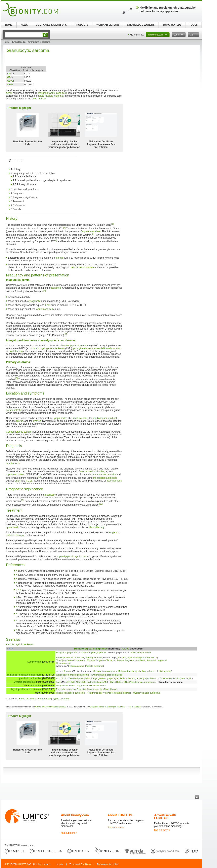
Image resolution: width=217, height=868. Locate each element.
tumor (9, 93)
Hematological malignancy (91, 649)
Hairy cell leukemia (66, 686)
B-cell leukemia (167, 678)
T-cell (48, 305)
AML (58, 682)
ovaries (37, 421)
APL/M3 (71, 682)
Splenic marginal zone (139, 658)
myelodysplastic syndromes (72, 556)
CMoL (119, 682)
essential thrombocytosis (107, 348)
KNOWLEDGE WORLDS (141, 25)
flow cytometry (114, 481)
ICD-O (125, 649)
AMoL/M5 (81, 682)
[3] (93, 234)
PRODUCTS (81, 25)
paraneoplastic (14, 410)
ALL (58, 678)
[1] (112, 224)
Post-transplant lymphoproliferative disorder (109, 693)
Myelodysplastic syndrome (146, 693)
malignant (43, 93)
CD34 (18, 481)
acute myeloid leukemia (51, 96)
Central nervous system (19, 432)
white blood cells (58, 93)
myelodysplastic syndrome (76, 346)
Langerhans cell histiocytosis (157, 671)
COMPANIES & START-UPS (51, 25)
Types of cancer (61, 699)
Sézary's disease (115, 660)
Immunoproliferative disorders (24, 675)
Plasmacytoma (76, 666)
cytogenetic (34, 301)
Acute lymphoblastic (147, 678)
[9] (22, 500)
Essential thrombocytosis (89, 689)
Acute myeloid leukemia (21, 644)
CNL (126, 682)
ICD (9, 74)
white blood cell (44, 309)
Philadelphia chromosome (143, 682)
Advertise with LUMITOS (165, 817)
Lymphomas (34, 662)
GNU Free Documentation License (51, 707)
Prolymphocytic (127, 678)
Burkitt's (122, 658)
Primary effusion (94, 658)
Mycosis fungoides (96, 660)
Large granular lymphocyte (105, 678)
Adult (87, 678)
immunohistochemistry (104, 474)
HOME (9, 25)
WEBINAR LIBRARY (108, 25)
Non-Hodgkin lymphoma (94, 653)
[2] (64, 228)
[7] (19, 463)
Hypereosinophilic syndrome (70, 693)
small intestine (80, 418)
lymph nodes (60, 418)
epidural (112, 418)
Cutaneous (80, 660)
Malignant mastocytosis (105, 671)
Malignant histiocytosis (129, 671)
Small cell (79, 658)
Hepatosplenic (63, 663)
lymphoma (12, 463)
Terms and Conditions (80, 864)
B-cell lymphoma (64, 658)
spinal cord (12, 527)
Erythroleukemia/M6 (97, 682)
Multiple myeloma (94, 666)
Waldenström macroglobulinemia (73, 675)
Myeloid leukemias (24, 682)
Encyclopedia (19, 42)
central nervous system (83, 267)
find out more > (69, 833)
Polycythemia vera (65, 689)
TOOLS (193, 25)
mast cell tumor (64, 671)
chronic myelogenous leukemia (48, 348)
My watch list (137, 35)
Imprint (60, 864)
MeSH (10, 84)
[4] (56, 240)
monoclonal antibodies (92, 471)
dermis (60, 258)
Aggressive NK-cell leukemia (92, 686)
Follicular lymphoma (141, 653)
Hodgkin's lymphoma (67, 653)
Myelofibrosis (111, 689)
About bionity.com (75, 815)
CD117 (30, 481)
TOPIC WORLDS (172, 25)
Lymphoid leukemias (30, 678)
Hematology (44, 699)
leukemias (36, 686)
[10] (101, 504)
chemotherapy (97, 527)
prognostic (50, 495)
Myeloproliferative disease (26, 689)
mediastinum (100, 418)
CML (112, 682)
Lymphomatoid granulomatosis (107, 675)
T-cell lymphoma (64, 660)
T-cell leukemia (76, 678)
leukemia (56, 288)
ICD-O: (10, 81)
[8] (39, 477)
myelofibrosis (16, 351)
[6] (66, 334)
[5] (45, 291)
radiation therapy (15, 535)
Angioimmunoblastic (135, 660)
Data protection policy (108, 864)
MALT (154, 658)
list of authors (135, 707)
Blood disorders (27, 699)
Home (7, 42)
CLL (64, 678)
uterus (20, 421)
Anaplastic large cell (157, 660)
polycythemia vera (83, 348)
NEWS (24, 25)
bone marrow (39, 99)
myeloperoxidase (92, 231)
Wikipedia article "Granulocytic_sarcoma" (107, 707)
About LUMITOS (120, 815)
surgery (113, 532)
